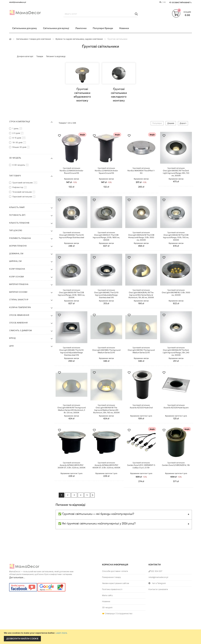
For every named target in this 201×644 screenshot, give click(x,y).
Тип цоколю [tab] (16, 230)
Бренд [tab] (12, 338)
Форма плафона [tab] (18, 246)
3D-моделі (107, 607)
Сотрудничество (124, 614)
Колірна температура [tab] (20, 307)
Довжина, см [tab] (16, 254)
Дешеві (171, 123)
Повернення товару (111, 577)
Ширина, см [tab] (15, 261)
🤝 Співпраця (108, 614)
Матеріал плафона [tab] (19, 284)
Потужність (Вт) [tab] (17, 215)
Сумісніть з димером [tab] (20, 330)
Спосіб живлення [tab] (18, 323)
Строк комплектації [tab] (20, 122)
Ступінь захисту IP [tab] (19, 300)
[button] (59, 136)
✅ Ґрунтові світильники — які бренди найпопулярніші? (96, 514)
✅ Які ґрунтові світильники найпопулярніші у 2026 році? (97, 524)
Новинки (106, 601)
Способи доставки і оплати (115, 571)
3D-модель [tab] (15, 158)
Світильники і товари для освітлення (33, 39)
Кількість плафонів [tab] (19, 223)
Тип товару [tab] (15, 176)
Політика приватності (112, 589)
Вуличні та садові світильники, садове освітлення (79, 39)
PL (161, 2)
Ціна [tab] (11, 346)
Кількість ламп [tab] (17, 207)
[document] (101, 637)
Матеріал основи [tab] (18, 292)
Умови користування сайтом (116, 583)
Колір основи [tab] (16, 277)
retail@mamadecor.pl (158, 577)
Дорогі (183, 123)
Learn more (61, 633)
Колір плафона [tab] (17, 269)
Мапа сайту (107, 595)
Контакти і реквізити (158, 589)
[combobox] (100, 14)
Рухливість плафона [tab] (20, 238)
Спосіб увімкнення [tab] (19, 315)
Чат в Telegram (157, 583)
